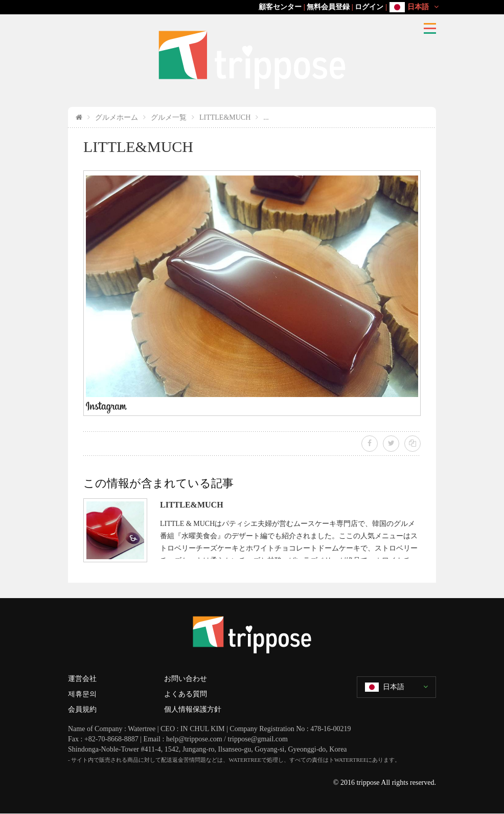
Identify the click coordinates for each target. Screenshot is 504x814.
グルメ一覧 (169, 117)
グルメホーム (117, 117)
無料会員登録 (328, 7)
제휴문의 (82, 694)
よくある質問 (186, 694)
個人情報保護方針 (193, 709)
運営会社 (82, 679)
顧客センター (280, 7)
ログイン (369, 7)
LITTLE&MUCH (225, 117)
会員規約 (82, 709)
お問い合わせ (186, 679)
